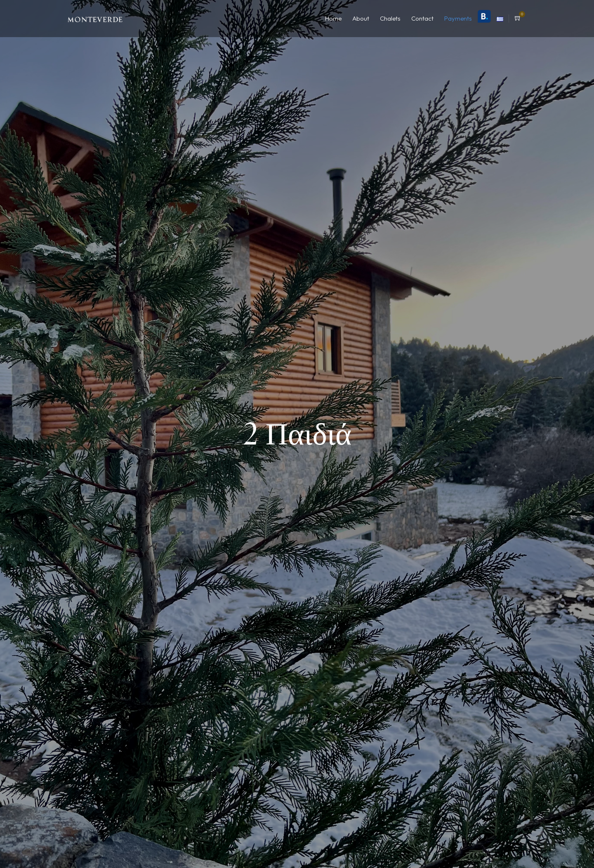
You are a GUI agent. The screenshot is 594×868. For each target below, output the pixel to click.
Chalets (390, 18)
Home (333, 18)
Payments (458, 18)
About (361, 18)
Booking (484, 16)
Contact (422, 18)
